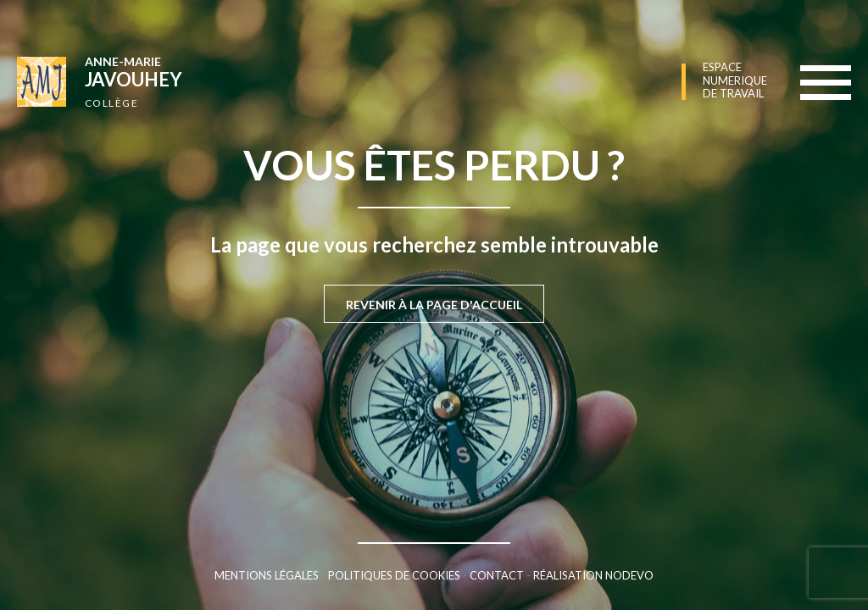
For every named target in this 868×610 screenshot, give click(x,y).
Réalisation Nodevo (593, 575)
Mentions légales (267, 575)
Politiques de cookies (394, 575)
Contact (497, 575)
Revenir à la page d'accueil (434, 305)
